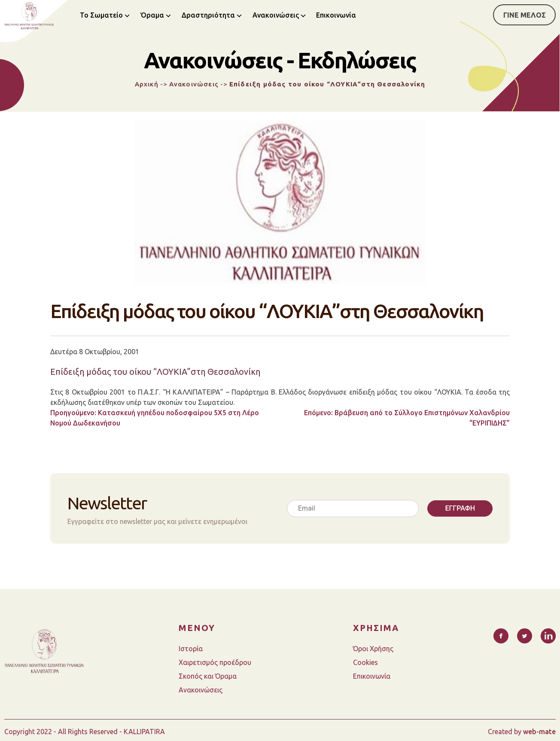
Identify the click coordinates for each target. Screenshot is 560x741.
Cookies (365, 662)
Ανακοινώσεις (276, 15)
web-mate (539, 732)
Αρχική (147, 84)
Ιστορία (191, 649)
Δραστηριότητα (208, 15)
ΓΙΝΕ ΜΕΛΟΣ (525, 15)
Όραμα (152, 15)
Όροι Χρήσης (373, 649)
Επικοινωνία (336, 15)
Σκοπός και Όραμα (208, 676)
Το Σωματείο (101, 15)
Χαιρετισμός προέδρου (215, 662)
